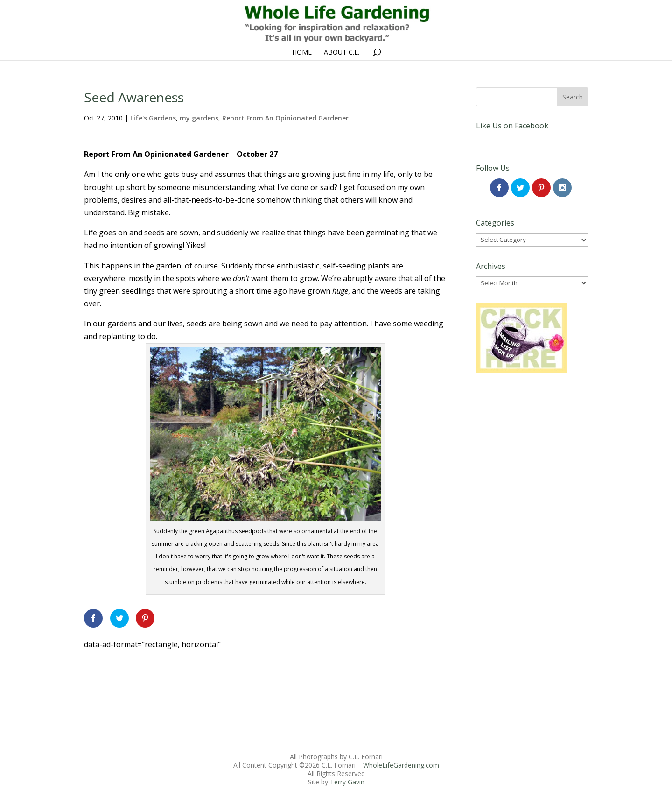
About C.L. (342, 53)
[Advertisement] (254, 672)
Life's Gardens (153, 118)
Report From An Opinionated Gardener (285, 118)
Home (302, 53)
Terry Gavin (347, 782)
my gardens (199, 118)
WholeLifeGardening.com (401, 765)
